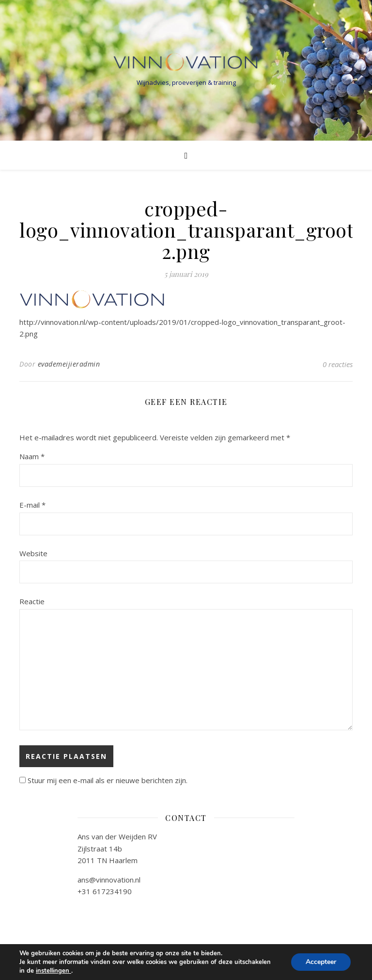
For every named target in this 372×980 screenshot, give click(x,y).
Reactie (32, 601)
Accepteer (321, 962)
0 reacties (338, 364)
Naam (32, 456)
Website (33, 553)
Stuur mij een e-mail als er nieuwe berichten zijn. (108, 780)
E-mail (32, 505)
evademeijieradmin (69, 364)
